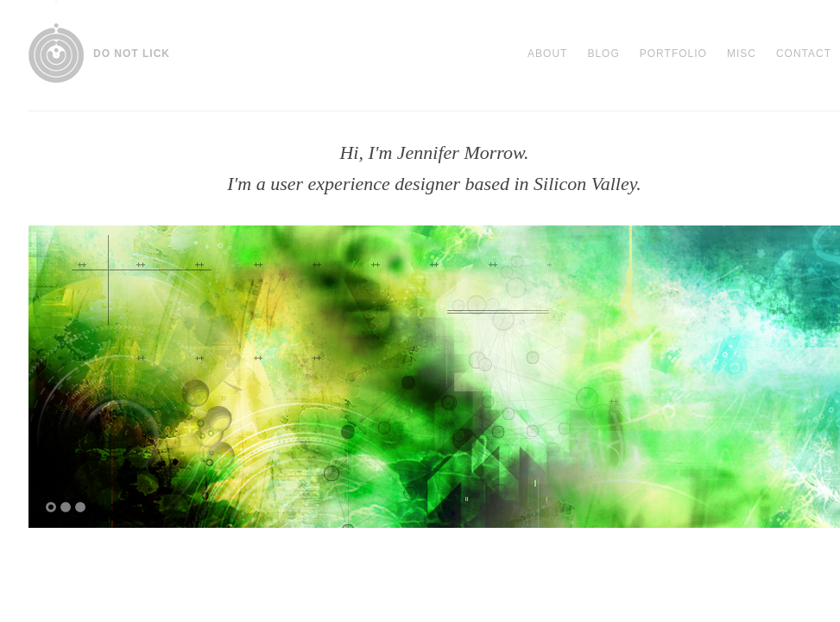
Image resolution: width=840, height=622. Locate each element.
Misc (742, 54)
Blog (603, 54)
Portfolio (673, 54)
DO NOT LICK (132, 54)
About (547, 54)
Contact (804, 54)
